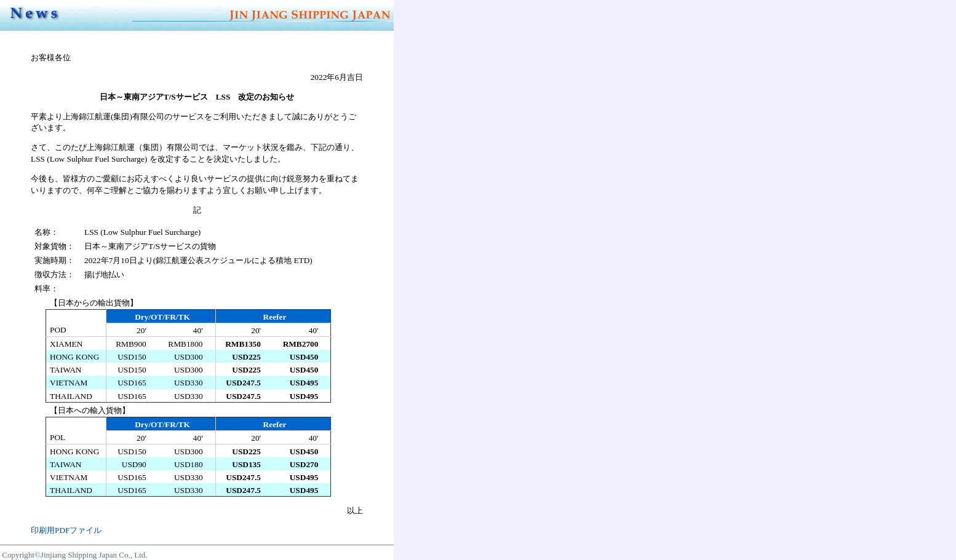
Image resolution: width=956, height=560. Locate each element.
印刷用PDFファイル (66, 530)
